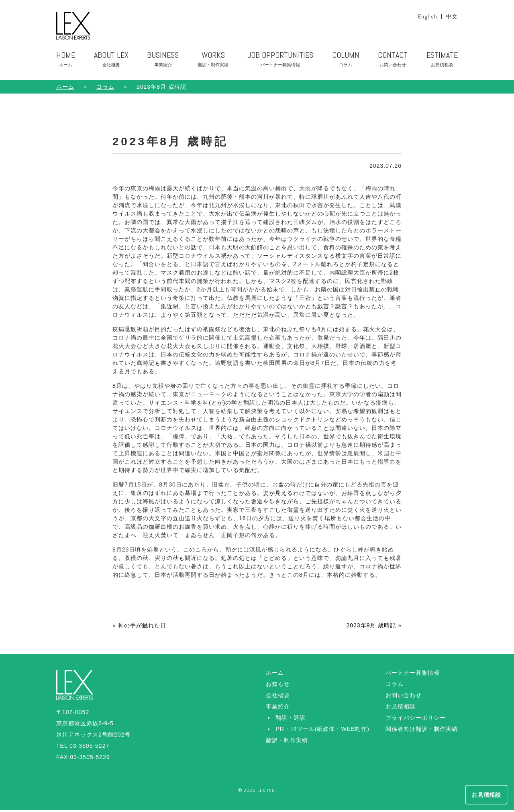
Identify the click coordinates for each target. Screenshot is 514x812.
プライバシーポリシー (416, 720)
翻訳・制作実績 (287, 742)
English (428, 16)
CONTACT (393, 63)
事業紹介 (278, 708)
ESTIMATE (442, 63)
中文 (452, 16)
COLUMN (346, 63)
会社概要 (278, 697)
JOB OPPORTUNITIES (280, 63)
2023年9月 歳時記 (371, 627)
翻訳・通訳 (291, 720)
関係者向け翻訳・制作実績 (422, 731)
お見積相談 (401, 708)
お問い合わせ (404, 697)
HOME (66, 63)
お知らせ (278, 686)
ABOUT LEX (111, 63)
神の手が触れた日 (142, 627)
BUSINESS (163, 63)
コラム (395, 686)
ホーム (65, 89)
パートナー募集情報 (413, 675)
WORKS (213, 63)
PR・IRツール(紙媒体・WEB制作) (322, 731)
